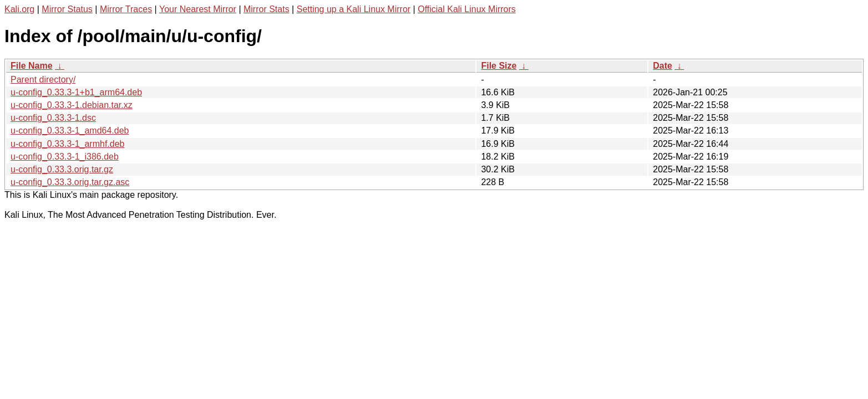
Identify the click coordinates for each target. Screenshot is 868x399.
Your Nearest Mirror (198, 9)
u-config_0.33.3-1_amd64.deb (70, 131)
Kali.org (19, 9)
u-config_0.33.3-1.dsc (53, 118)
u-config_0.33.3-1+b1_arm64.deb (76, 92)
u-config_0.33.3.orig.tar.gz (62, 169)
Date (663, 66)
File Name (32, 66)
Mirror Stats (267, 9)
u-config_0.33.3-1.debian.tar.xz (72, 105)
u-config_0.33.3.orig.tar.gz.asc (70, 182)
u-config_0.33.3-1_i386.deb (65, 157)
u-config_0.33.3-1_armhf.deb (67, 144)
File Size (499, 66)
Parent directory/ (43, 80)
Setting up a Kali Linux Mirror (354, 9)
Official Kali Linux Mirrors (467, 9)
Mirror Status (67, 9)
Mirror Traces (126, 9)
